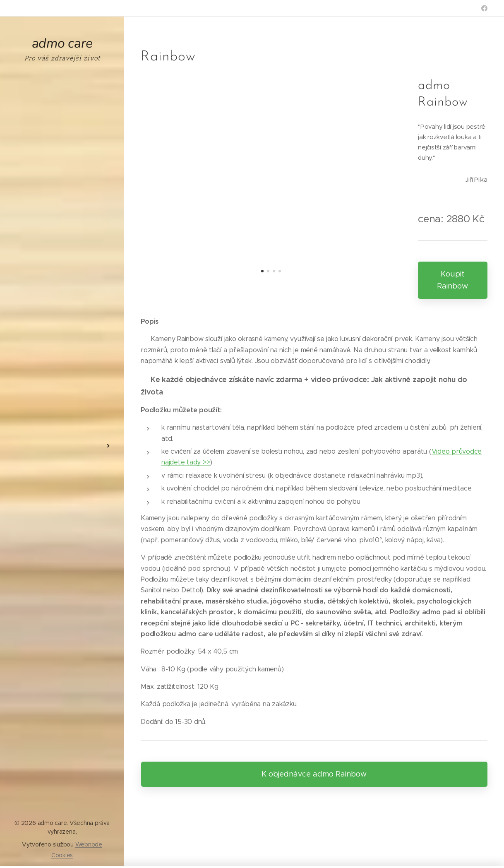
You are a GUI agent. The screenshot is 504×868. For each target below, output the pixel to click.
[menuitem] (62, 421)
